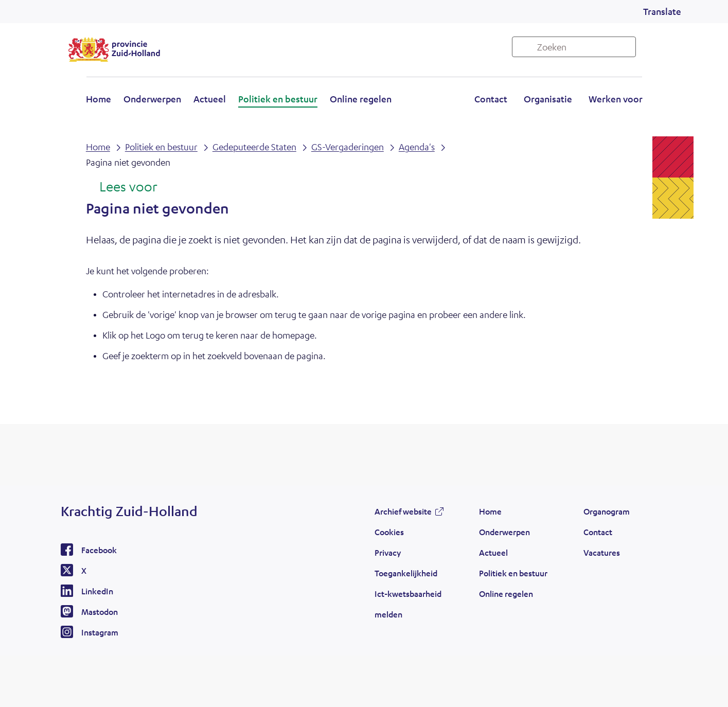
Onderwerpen (152, 99)
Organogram (607, 511)
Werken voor (616, 99)
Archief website (403, 511)
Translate (662, 11)
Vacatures (602, 552)
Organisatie (548, 99)
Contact (491, 99)
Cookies (389, 532)
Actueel (210, 99)
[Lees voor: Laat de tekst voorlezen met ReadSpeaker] (122, 187)
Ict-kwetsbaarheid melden (408, 604)
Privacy (388, 552)
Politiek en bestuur (278, 99)
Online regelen (361, 99)
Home (99, 99)
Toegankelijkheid (406, 573)
